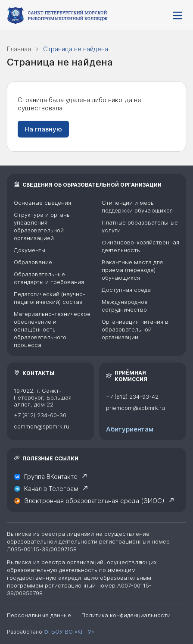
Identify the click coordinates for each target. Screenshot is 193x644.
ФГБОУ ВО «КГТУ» (69, 631)
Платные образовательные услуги (140, 226)
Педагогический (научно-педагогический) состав (50, 298)
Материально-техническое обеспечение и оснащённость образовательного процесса (52, 329)
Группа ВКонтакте (51, 477)
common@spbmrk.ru (42, 426)
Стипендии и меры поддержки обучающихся (137, 206)
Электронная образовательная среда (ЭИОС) (94, 501)
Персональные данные (39, 615)
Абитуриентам (130, 429)
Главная (19, 49)
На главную (43, 129)
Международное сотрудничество (125, 306)
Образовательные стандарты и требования (49, 278)
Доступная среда (126, 290)
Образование (33, 262)
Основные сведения (42, 203)
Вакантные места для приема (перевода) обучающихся (132, 270)
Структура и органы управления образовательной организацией (42, 226)
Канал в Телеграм (51, 489)
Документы (30, 250)
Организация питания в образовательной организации (135, 329)
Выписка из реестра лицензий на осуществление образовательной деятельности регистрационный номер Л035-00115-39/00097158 (88, 541)
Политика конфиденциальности (126, 615)
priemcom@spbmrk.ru (135, 408)
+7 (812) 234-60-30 (40, 415)
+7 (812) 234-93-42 (132, 397)
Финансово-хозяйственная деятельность (140, 246)
